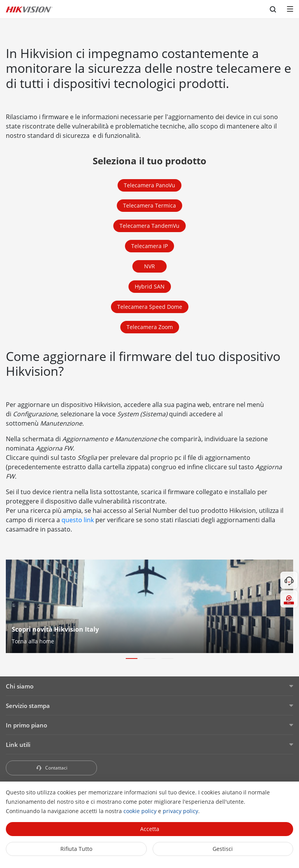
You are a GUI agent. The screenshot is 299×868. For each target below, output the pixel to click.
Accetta (150, 829)
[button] (132, 658)
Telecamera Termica (149, 205)
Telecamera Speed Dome (150, 307)
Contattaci (52, 768)
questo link (78, 520)
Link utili (18, 745)
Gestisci (223, 849)
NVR (149, 266)
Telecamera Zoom (150, 327)
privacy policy (180, 811)
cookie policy (140, 811)
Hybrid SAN (150, 286)
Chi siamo (20, 686)
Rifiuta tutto (76, 849)
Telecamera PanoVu (149, 185)
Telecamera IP (149, 246)
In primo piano (26, 725)
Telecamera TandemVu (149, 226)
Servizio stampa (28, 706)
